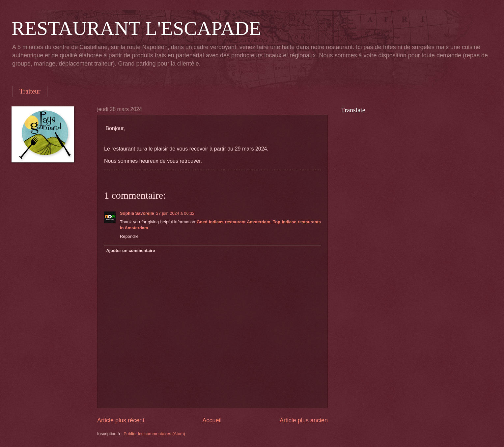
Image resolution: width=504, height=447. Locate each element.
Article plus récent (121, 420)
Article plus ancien (304, 420)
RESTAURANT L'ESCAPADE (136, 28)
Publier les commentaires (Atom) (154, 434)
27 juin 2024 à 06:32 (175, 213)
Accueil (212, 420)
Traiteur (30, 91)
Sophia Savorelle (137, 213)
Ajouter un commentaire (130, 251)
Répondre (129, 236)
